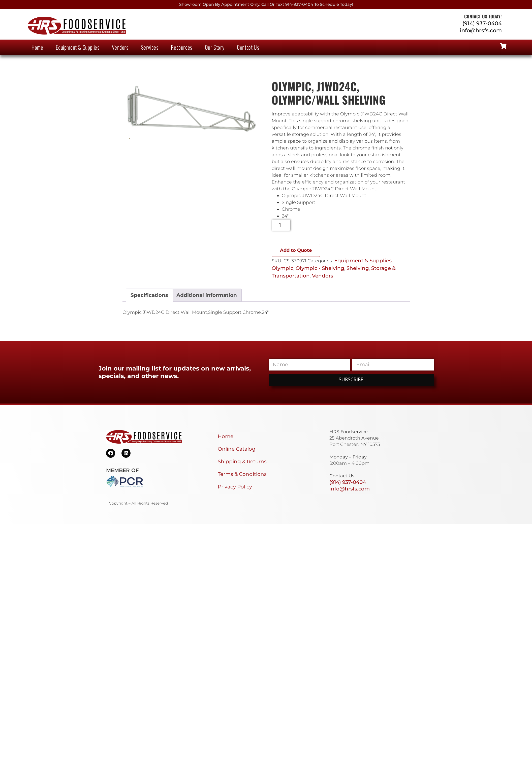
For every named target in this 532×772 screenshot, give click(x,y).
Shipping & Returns (242, 461)
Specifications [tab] (149, 295)
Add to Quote (296, 250)
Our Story (215, 47)
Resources (181, 47)
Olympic (283, 268)
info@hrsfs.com (481, 30)
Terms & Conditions (242, 474)
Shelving (358, 268)
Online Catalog (237, 449)
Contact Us (248, 47)
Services (150, 47)
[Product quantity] (281, 225)
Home (37, 47)
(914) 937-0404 (482, 23)
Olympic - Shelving (320, 268)
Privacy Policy (235, 487)
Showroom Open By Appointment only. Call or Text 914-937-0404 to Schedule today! (266, 4)
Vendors (120, 47)
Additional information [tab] (207, 295)
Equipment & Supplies (77, 47)
